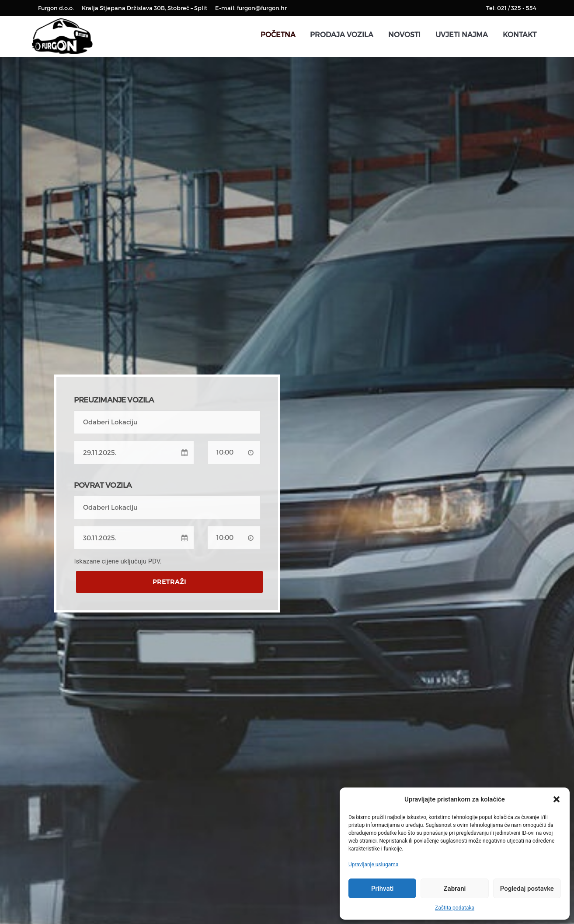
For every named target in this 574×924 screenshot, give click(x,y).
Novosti (404, 34)
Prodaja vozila (342, 34)
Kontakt (520, 34)
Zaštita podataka (455, 908)
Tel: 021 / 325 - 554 (511, 8)
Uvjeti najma (462, 34)
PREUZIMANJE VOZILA (114, 399)
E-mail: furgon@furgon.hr (251, 8)
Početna (278, 34)
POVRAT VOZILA (103, 485)
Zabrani (455, 889)
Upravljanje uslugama (373, 864)
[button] (557, 799)
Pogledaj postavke (527, 889)
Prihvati (382, 889)
